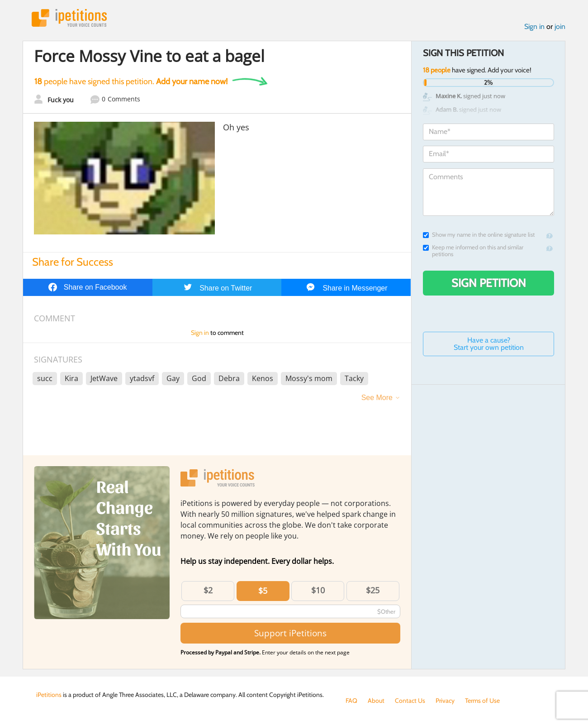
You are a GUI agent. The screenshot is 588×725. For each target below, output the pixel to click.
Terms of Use (482, 701)
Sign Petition (489, 283)
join (560, 26)
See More (377, 398)
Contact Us (410, 701)
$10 (318, 590)
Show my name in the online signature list (479, 235)
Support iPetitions (290, 633)
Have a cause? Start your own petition (489, 344)
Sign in (534, 26)
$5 (263, 591)
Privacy (445, 701)
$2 (208, 590)
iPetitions (69, 18)
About (376, 701)
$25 (373, 590)
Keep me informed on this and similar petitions (473, 251)
